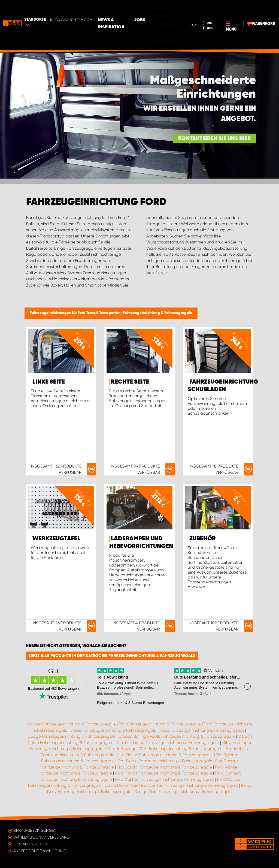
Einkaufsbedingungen (35, 830)
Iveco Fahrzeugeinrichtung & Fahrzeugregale (202, 730)
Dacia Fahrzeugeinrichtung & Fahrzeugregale (113, 730)
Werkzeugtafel (56, 539)
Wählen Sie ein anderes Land (41, 837)
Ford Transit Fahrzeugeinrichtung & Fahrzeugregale (163, 773)
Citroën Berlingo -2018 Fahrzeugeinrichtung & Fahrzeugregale (177, 736)
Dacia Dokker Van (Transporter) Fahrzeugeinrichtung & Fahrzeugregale (171, 785)
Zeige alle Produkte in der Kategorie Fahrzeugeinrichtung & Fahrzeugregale (112, 656)
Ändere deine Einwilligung (40, 851)
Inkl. (198, 11)
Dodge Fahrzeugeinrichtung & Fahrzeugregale (72, 736)
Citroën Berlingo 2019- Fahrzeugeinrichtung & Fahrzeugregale (164, 749)
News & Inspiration (123, 12)
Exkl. (198, 16)
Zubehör (203, 539)
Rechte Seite (130, 382)
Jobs (168, 8)
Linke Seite (49, 382)
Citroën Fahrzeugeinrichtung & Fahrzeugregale (72, 724)
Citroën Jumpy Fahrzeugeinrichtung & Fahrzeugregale (168, 743)
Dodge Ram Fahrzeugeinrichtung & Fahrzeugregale (183, 792)
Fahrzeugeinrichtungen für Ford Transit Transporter (75, 313)
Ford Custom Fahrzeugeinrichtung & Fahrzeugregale (165, 779)
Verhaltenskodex (30, 844)
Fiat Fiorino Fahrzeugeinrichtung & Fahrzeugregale (165, 755)
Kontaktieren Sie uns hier (215, 139)
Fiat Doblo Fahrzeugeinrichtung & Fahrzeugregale (165, 761)
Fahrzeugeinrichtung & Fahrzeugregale (158, 313)
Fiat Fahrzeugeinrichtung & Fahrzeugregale (160, 724)
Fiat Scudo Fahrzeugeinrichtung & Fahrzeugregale (164, 767)
